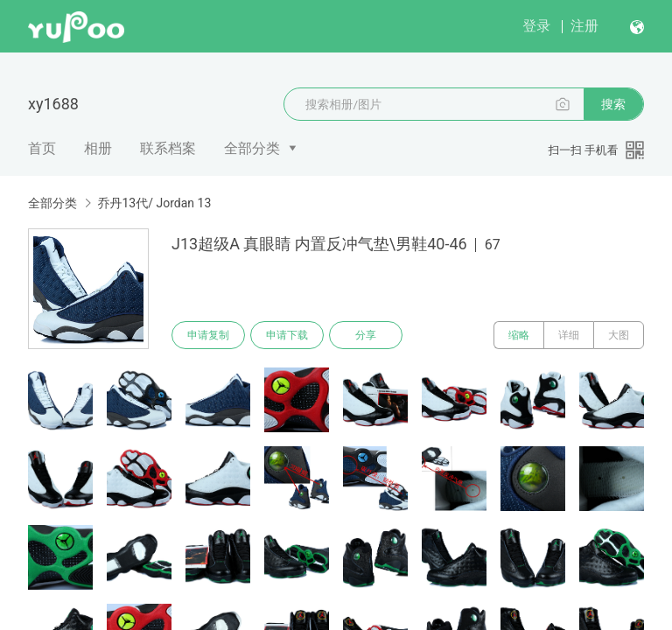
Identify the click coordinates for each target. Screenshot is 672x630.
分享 (366, 335)
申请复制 (208, 335)
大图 (619, 335)
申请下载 (287, 335)
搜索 (613, 104)
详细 (569, 335)
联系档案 (168, 148)
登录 (536, 26)
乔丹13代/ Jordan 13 (154, 203)
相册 (98, 148)
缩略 (519, 335)
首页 (42, 148)
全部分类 (252, 148)
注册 (584, 26)
